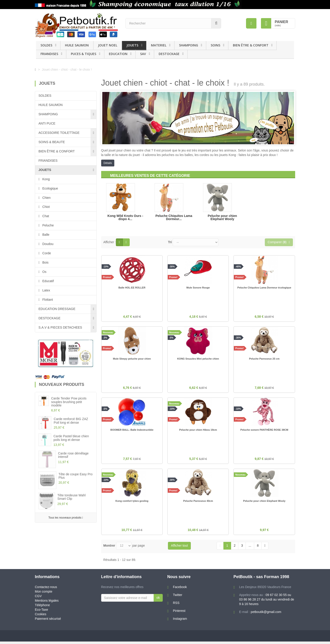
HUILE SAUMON (77, 45)
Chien (46, 198)
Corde (46, 253)
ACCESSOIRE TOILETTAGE (59, 133)
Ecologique (50, 188)
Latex (46, 290)
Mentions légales (47, 603)
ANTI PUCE (47, 123)
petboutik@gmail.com (266, 614)
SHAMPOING (189, 45)
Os (44, 272)
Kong (46, 179)
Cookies (41, 617)
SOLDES (46, 45)
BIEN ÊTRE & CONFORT (251, 45)
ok (158, 600)
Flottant (47, 300)
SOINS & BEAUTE (52, 142)
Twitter (178, 597)
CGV (38, 598)
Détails (108, 163)
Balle (45, 235)
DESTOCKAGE (169, 54)
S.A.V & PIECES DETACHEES (60, 327)
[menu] (251, 23)
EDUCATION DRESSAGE (57, 309)
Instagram (180, 621)
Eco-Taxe (41, 612)
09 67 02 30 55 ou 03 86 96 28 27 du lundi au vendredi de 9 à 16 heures (267, 602)
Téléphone (42, 608)
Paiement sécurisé (48, 621)
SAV (143, 54)
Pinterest (179, 613)
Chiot (46, 207)
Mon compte (44, 594)
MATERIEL (159, 45)
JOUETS (132, 45)
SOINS (215, 45)
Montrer (109, 548)
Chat (45, 216)
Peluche (48, 225)
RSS (176, 605)
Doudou (47, 244)
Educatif (48, 281)
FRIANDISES (49, 54)
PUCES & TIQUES (84, 54)
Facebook (180, 589)
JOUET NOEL (108, 45)
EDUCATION (118, 54)
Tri (170, 242)
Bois (45, 262)
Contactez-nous (46, 589)
